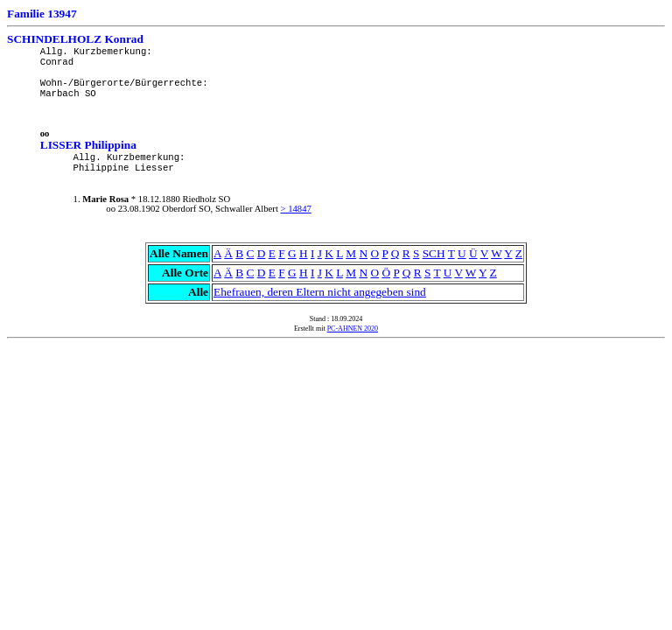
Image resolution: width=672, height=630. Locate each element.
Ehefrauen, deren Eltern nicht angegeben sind (320, 292)
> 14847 (296, 209)
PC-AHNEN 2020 (353, 329)
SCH (434, 253)
